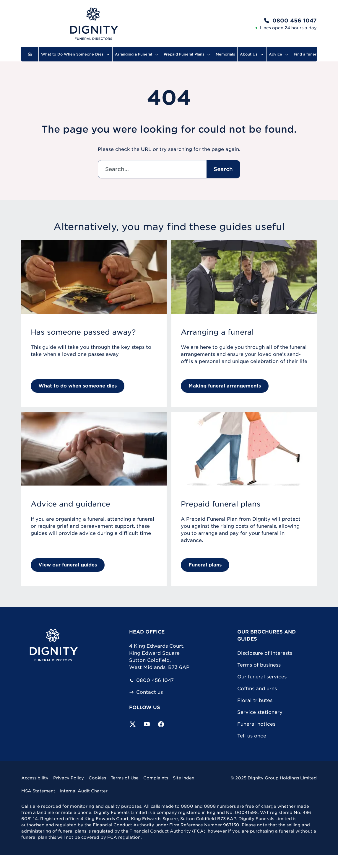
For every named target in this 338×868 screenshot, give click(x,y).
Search (223, 169)
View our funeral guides (68, 565)
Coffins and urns (257, 689)
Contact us (146, 692)
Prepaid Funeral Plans (187, 54)
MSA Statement (38, 791)
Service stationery (260, 712)
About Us (252, 54)
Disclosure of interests (265, 653)
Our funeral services (262, 677)
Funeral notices (256, 724)
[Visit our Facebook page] (161, 724)
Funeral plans (205, 565)
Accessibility (35, 778)
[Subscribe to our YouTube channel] (147, 724)
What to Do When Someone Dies (75, 54)
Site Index (184, 778)
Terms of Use (125, 778)
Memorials (225, 54)
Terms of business (259, 665)
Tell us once (252, 736)
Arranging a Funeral (137, 54)
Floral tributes (255, 700)
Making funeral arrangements (225, 386)
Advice (279, 54)
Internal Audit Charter (84, 791)
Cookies (97, 778)
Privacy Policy (69, 778)
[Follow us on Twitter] (133, 724)
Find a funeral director (315, 54)
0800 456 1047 (151, 680)
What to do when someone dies (78, 386)
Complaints (156, 778)
